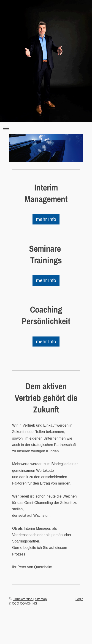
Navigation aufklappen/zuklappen (46, 128)
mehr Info (46, 219)
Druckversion (21, 599)
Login (79, 599)
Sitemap (41, 599)
